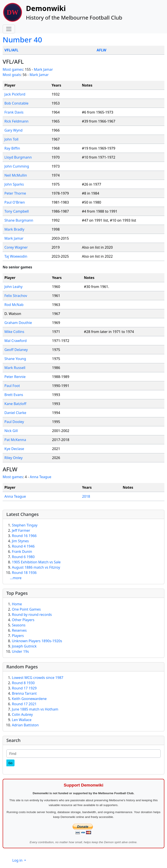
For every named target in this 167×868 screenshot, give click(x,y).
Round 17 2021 (24, 704)
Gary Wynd (13, 130)
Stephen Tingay (25, 525)
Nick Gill (11, 431)
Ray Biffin (12, 148)
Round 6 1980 (23, 557)
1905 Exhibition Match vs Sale (36, 562)
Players (18, 636)
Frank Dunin (22, 552)
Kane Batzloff (15, 404)
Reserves (19, 630)
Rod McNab (14, 305)
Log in (18, 860)
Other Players (23, 620)
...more (16, 578)
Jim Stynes (20, 541)
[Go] (10, 763)
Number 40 (22, 40)
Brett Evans (14, 395)
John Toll (11, 139)
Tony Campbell (17, 211)
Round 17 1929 (24, 688)
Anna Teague (40, 477)
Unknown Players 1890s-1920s (37, 641)
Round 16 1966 (24, 536)
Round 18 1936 (24, 573)
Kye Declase (14, 449)
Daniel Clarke (15, 413)
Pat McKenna (15, 440)
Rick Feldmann (16, 121)
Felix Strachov (16, 296)
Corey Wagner (16, 247)
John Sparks (14, 184)
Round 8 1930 (23, 683)
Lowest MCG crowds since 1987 (38, 678)
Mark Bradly (14, 229)
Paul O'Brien (15, 202)
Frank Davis (14, 112)
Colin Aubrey (22, 714)
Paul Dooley (14, 422)
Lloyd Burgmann (18, 157)
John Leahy (13, 287)
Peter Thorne (15, 193)
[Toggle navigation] (9, 29)
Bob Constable (16, 103)
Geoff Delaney (16, 350)
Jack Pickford (15, 94)
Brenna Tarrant (24, 693)
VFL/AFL (11, 50)
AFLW (101, 50)
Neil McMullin (16, 175)
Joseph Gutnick (24, 646)
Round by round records (32, 615)
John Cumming (17, 166)
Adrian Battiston (25, 725)
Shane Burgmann (19, 220)
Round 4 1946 (23, 546)
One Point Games (26, 609)
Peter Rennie (15, 377)
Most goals (12, 75)
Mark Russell (15, 368)
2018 (86, 496)
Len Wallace (22, 720)
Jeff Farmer (21, 530)
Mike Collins (14, 332)
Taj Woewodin (16, 256)
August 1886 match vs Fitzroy (36, 567)
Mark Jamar (43, 69)
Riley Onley (14, 458)
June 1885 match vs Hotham (35, 709)
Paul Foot (12, 386)
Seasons (19, 625)
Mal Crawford (16, 341)
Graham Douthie (18, 323)
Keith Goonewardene (29, 699)
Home (17, 604)
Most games (13, 69)
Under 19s (20, 651)
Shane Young (15, 359)
